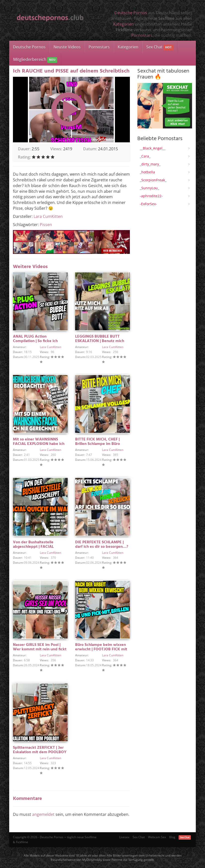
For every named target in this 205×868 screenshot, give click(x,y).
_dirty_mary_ (150, 164)
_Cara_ (145, 156)
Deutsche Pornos (131, 13)
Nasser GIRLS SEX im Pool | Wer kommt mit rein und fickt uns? (40, 649)
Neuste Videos (67, 47)
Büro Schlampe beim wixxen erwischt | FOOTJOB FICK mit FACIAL (101, 649)
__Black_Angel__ (153, 148)
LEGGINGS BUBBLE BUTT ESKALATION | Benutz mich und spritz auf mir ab (100, 341)
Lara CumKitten (48, 216)
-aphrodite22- (151, 196)
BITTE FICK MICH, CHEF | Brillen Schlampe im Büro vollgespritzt (98, 444)
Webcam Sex (157, 837)
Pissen (46, 225)
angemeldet (43, 814)
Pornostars (142, 35)
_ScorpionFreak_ (153, 180)
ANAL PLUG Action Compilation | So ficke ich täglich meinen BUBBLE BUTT (39, 341)
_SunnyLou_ (150, 188)
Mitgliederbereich (35, 60)
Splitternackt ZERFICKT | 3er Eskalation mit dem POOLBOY (40, 750)
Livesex (124, 837)
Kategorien (124, 24)
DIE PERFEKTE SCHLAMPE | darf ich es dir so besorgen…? (102, 545)
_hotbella (147, 172)
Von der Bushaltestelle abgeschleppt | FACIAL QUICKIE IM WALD (33, 547)
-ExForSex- (148, 204)
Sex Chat (160, 47)
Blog (172, 837)
